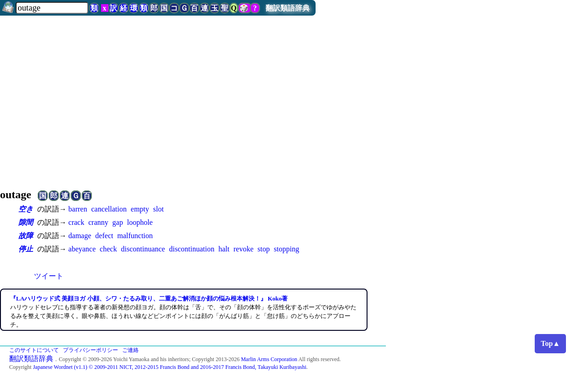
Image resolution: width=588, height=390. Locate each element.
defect (104, 236)
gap (118, 222)
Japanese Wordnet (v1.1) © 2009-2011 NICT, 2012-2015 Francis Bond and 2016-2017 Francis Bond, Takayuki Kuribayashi (170, 367)
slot (158, 209)
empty (140, 209)
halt (224, 249)
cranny (98, 222)
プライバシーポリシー (90, 350)
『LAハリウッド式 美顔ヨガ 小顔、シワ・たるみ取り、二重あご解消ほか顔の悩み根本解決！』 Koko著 (149, 298)
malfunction (135, 236)
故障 (26, 236)
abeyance (82, 249)
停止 (26, 249)
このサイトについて (34, 350)
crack (76, 222)
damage (80, 236)
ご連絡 (130, 350)
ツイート (49, 276)
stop (264, 249)
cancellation (109, 209)
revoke (243, 249)
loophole (140, 222)
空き (26, 209)
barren (78, 209)
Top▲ (550, 343)
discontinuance (143, 249)
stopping (286, 249)
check (108, 249)
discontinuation (192, 249)
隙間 (26, 222)
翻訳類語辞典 (288, 8)
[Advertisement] (294, 98)
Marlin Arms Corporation (269, 359)
